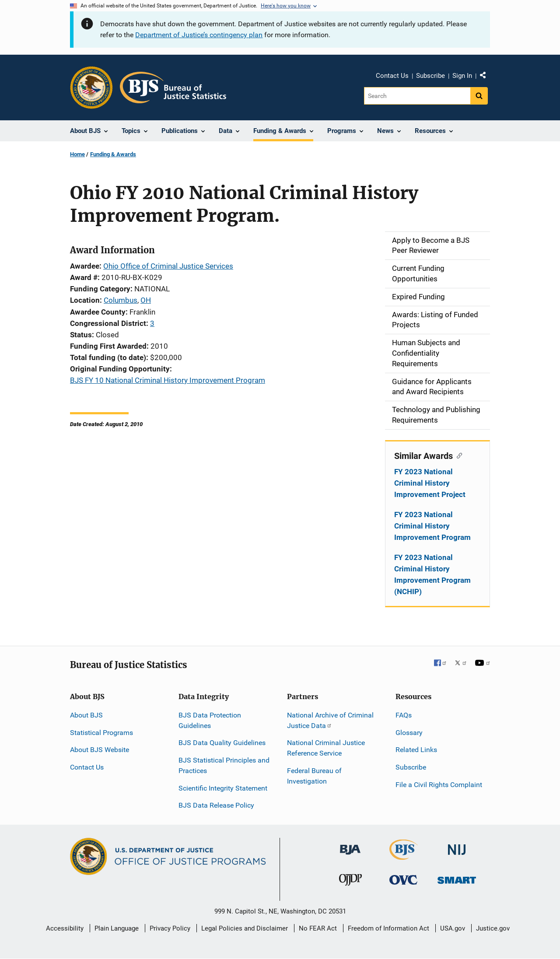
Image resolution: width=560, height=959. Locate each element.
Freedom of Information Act (388, 928)
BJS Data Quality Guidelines (222, 743)
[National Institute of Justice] (457, 846)
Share (486, 77)
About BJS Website (100, 750)
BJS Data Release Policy (216, 805)
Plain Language (117, 928)
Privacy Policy (170, 928)
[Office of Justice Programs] (91, 87)
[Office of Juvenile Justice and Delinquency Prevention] (350, 882)
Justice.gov (493, 928)
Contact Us (392, 76)
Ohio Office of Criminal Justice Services (168, 266)
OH (146, 300)
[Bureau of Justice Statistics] (404, 856)
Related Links (416, 750)
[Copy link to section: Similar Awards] (457, 455)
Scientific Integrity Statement (223, 788)
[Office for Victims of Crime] (403, 880)
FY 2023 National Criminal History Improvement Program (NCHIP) (432, 574)
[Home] (173, 87)
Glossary (409, 733)
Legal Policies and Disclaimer (245, 928)
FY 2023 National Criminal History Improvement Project (430, 483)
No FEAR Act (318, 928)
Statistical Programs (101, 733)
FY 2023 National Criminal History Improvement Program (432, 526)
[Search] (417, 96)
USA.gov (453, 928)
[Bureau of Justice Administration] (350, 845)
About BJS (86, 715)
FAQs (404, 715)
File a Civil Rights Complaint (439, 785)
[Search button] (479, 96)
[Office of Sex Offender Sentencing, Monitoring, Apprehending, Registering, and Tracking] (457, 878)
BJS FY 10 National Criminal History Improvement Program (168, 380)
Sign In (462, 76)
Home (77, 154)
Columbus (121, 300)
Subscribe (430, 76)
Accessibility (65, 928)
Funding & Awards (113, 154)
